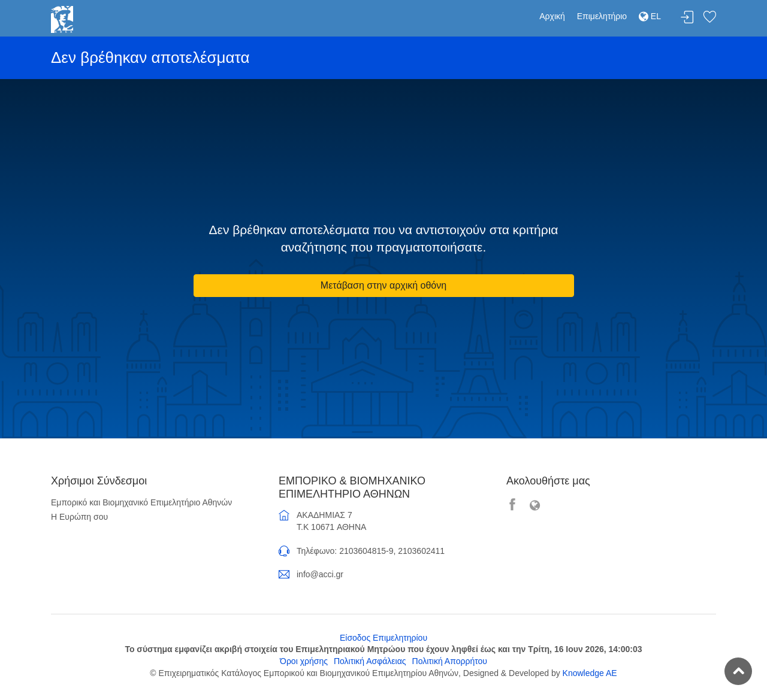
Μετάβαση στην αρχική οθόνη (383, 285)
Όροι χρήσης (304, 661)
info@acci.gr (320, 574)
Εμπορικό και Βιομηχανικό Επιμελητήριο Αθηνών (141, 502)
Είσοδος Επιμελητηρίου (383, 638)
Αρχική (552, 16)
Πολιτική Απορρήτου (450, 661)
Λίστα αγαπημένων (709, 18)
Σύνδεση (687, 18)
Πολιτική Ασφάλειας (370, 661)
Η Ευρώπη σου (79, 517)
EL (650, 16)
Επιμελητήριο (602, 16)
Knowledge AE (590, 673)
